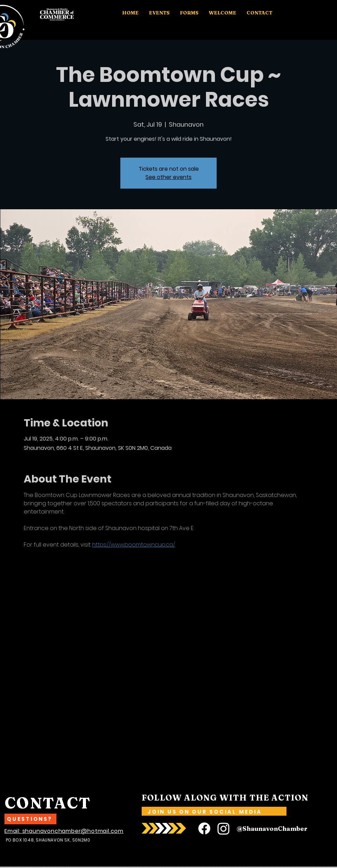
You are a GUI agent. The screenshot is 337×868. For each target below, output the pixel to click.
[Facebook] (204, 828)
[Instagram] (224, 828)
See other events (168, 177)
